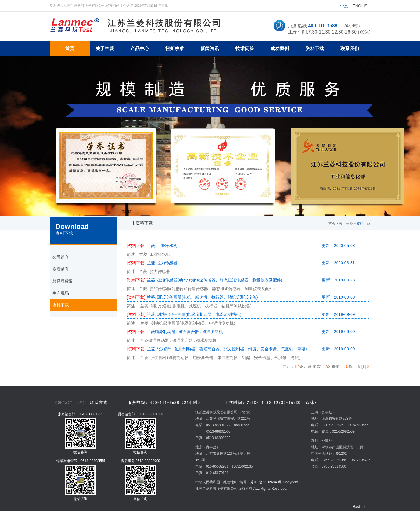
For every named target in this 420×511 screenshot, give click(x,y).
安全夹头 (217, 501)
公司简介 (61, 257)
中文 (344, 6)
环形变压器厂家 (258, 495)
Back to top (362, 507)
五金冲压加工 (290, 495)
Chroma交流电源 (337, 495)
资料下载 (61, 305)
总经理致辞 (63, 281)
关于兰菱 (346, 223)
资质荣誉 (61, 269)
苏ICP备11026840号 (266, 482)
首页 (332, 223)
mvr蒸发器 (222, 495)
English (362, 6)
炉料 (275, 495)
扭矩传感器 (204, 495)
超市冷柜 (238, 495)
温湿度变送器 (312, 495)
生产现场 (61, 293)
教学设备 (202, 501)
